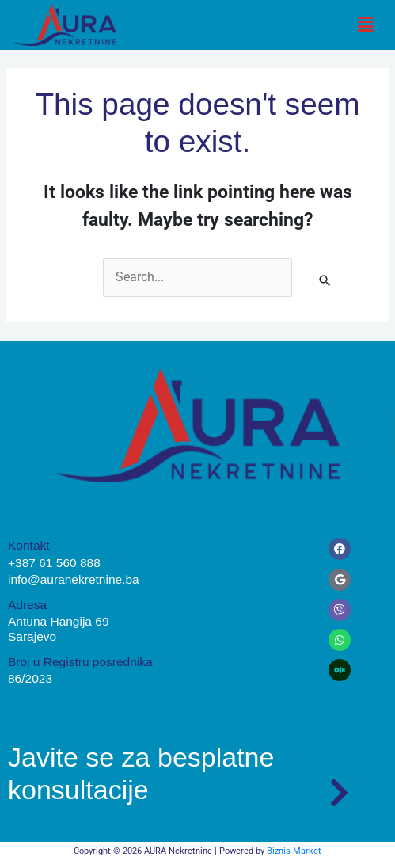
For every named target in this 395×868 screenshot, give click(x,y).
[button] (366, 25)
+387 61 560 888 (54, 563)
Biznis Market (294, 851)
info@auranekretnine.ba (74, 579)
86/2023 (30, 678)
